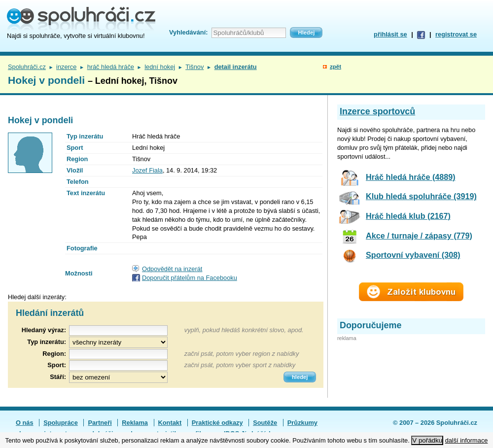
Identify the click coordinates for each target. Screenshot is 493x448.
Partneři (100, 423)
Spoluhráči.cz (27, 67)
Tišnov (194, 67)
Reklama (135, 423)
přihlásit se (390, 34)
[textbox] (118, 354)
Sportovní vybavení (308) (413, 255)
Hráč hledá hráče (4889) (411, 177)
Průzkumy (302, 423)
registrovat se (456, 34)
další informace (467, 440)
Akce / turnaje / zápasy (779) (419, 236)
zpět (335, 67)
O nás (25, 423)
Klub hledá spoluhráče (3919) (421, 196)
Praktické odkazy (217, 423)
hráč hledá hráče (111, 67)
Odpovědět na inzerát (172, 269)
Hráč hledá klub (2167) (408, 216)
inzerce (66, 67)
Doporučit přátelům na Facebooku (190, 278)
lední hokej (160, 67)
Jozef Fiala (147, 170)
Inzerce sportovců (377, 111)
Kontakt (170, 423)
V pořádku (427, 440)
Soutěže (265, 423)
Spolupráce (61, 423)
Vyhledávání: (188, 32)
